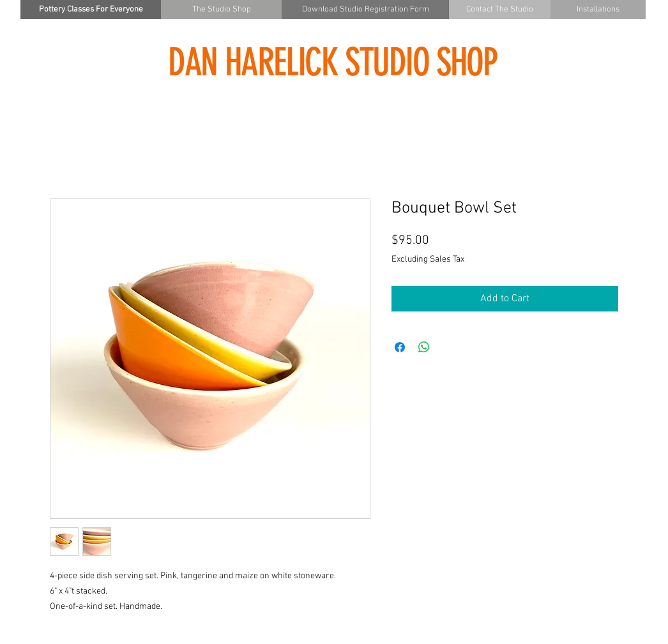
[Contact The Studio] (499, 10)
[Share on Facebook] (400, 347)
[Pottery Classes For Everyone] (91, 10)
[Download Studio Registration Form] (365, 10)
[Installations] (598, 10)
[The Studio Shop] (221, 10)
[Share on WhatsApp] (424, 347)
